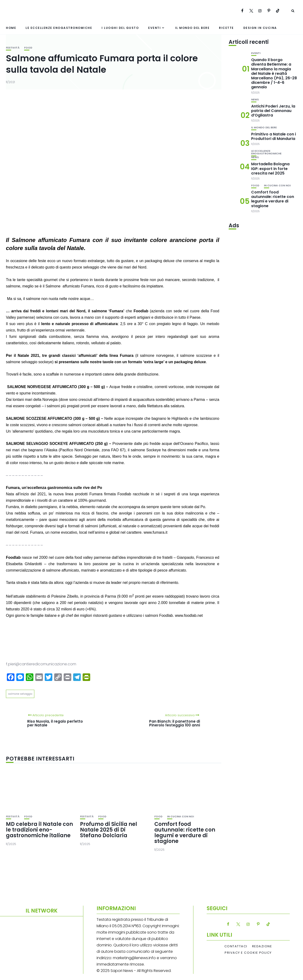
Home (11, 28)
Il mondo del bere (192, 28)
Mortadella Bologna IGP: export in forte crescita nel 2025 (270, 168)
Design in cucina (260, 28)
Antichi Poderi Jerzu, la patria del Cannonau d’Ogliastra (273, 111)
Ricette (226, 28)
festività (13, 48)
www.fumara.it (156, 532)
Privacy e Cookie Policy (248, 953)
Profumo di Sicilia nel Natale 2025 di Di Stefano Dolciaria (109, 830)
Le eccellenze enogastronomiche (59, 28)
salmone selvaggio (20, 694)
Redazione (262, 946)
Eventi (154, 28)
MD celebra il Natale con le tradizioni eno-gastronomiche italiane (39, 830)
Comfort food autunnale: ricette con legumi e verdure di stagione (185, 833)
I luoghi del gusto (120, 28)
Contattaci (236, 946)
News (255, 100)
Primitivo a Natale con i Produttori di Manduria (274, 136)
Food (28, 48)
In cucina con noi (180, 817)
